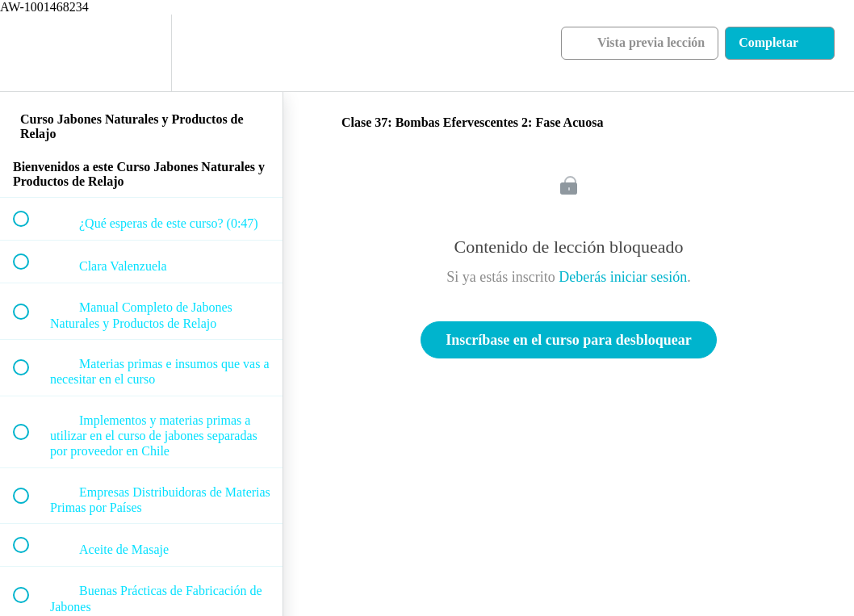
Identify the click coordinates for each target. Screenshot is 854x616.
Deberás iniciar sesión (623, 277)
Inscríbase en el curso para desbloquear (569, 340)
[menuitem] (141, 53)
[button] (30, 53)
